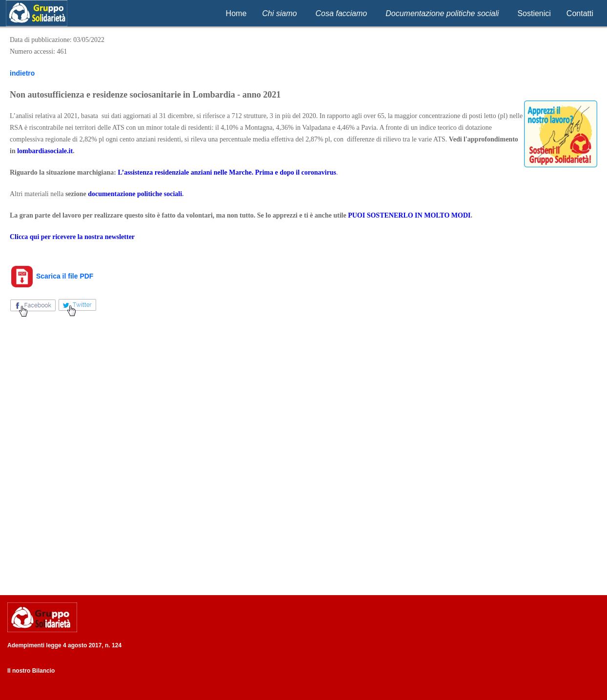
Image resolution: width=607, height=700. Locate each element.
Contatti (580, 13)
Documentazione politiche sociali (442, 13)
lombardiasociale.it (45, 151)
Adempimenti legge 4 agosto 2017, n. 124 (64, 645)
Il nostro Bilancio (31, 671)
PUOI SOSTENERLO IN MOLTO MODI (409, 215)
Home (236, 13)
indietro (22, 73)
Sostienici (534, 13)
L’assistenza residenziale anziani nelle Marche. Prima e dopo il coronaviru (225, 172)
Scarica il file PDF (51, 276)
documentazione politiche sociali (135, 194)
